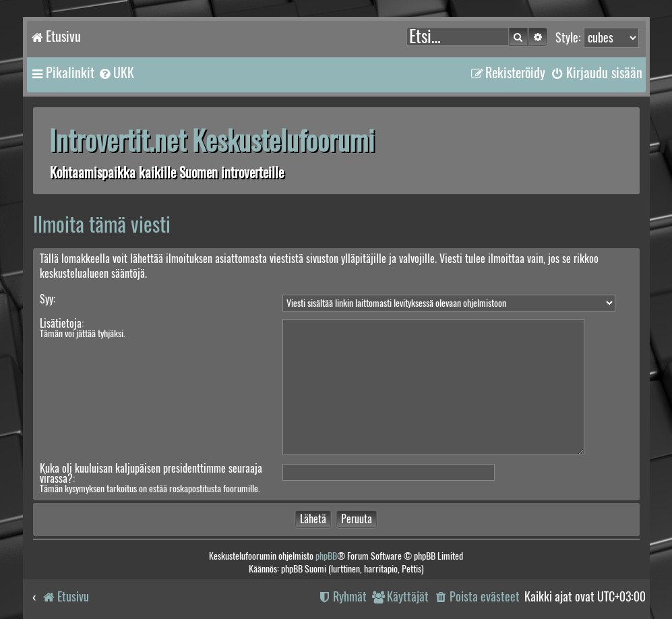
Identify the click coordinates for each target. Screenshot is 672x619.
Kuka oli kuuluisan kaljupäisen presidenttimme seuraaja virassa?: (151, 473)
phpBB (326, 556)
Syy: (48, 299)
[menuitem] (116, 73)
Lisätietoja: (62, 323)
